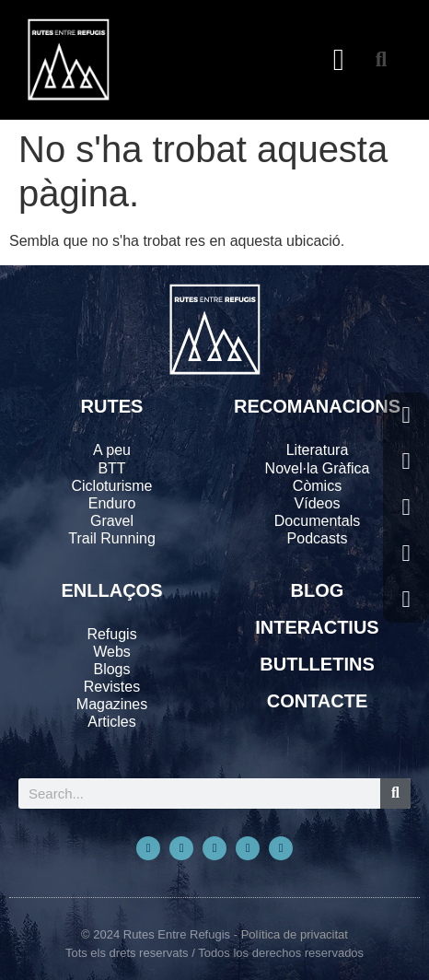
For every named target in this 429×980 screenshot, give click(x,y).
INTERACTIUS (317, 627)
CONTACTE (318, 701)
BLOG (318, 590)
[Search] (395, 793)
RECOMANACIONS (317, 406)
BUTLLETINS (317, 664)
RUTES (112, 406)
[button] (339, 60)
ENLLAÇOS (112, 590)
